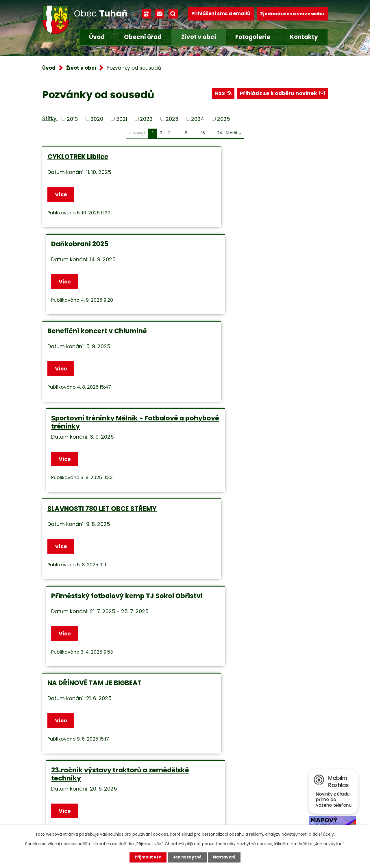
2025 (224, 119)
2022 (146, 119)
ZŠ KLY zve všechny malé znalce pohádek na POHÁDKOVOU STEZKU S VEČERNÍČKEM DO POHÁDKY (107, 615)
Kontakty (304, 37)
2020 (97, 119)
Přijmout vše (147, 857)
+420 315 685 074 (160, 790)
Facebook (149, 821)
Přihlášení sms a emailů (221, 14)
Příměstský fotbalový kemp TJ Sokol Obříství (254, 339)
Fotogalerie (253, 37)
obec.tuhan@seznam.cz (168, 805)
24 (220, 133)
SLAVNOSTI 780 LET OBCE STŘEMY (102, 335)
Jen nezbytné (187, 857)
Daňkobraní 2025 (221, 157)
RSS (222, 94)
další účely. (324, 834)
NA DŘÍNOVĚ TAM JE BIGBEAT (95, 426)
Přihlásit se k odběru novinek (282, 94)
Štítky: (50, 118)
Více (61, 194)
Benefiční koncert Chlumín (238, 516)
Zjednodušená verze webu (292, 14)
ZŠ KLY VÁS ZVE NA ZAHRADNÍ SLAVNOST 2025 (95, 520)
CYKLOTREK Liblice (78, 157)
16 (203, 133)
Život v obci (199, 37)
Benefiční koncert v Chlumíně (97, 244)
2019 (72, 119)
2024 (198, 119)
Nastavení (225, 857)
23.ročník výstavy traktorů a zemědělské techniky (241, 430)
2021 (122, 119)
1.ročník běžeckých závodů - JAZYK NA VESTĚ (258, 611)
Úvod (97, 37)
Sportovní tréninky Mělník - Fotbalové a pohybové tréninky (256, 248)
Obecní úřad (143, 37)
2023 (172, 119)
